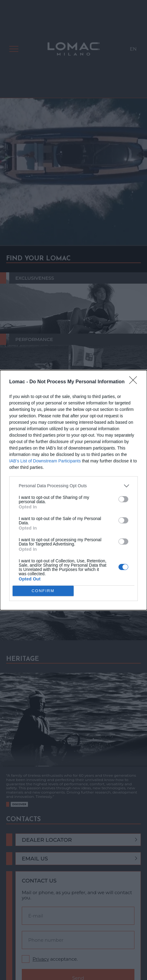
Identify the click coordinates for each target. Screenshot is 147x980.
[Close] (135, 382)
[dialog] (73, 490)
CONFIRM (43, 591)
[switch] (123, 499)
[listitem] (73, 486)
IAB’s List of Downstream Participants (45, 461)
